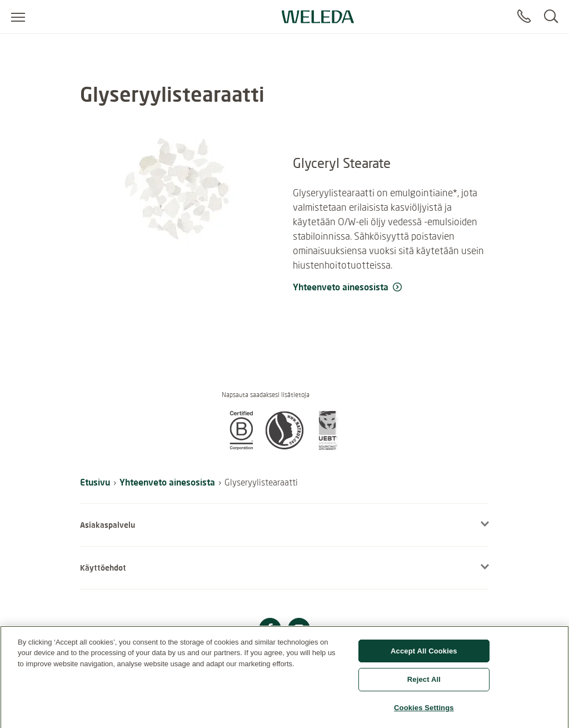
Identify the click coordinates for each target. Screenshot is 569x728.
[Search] (551, 17)
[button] (241, 447)
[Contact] (524, 17)
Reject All (424, 684)
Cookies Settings (424, 712)
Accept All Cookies (424, 655)
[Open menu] (18, 17)
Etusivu (95, 482)
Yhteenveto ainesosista (167, 482)
